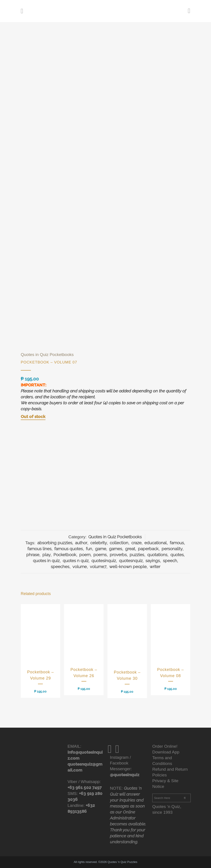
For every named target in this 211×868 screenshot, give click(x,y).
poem (85, 555)
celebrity (99, 543)
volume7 (98, 567)
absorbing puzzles (55, 543)
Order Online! (165, 746)
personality (172, 549)
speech (170, 561)
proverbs (118, 555)
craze (136, 543)
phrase (33, 555)
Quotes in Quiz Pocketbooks (47, 355)
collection (119, 543)
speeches (60, 567)
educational (155, 543)
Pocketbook (65, 555)
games (116, 549)
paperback (148, 549)
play (46, 555)
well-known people (128, 567)
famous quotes (69, 549)
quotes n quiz (76, 561)
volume (80, 567)
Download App (166, 752)
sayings (153, 561)
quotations (157, 555)
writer (155, 567)
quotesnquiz (131, 561)
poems (100, 555)
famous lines (39, 549)
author (81, 543)
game (101, 549)
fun (89, 549)
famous (177, 543)
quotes (177, 555)
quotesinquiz (104, 561)
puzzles (137, 555)
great (130, 549)
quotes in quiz (46, 561)
